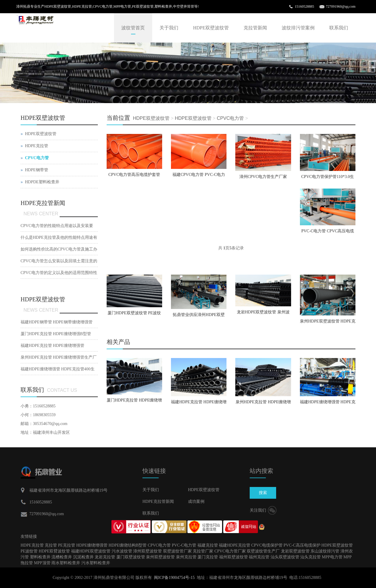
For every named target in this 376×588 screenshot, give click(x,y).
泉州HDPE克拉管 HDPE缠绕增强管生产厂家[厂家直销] (263, 404)
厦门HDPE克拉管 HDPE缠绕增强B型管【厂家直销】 (134, 402)
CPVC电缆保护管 (267, 545)
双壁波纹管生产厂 (263, 551)
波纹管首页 (133, 28)
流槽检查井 (62, 557)
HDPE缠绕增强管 (92, 545)
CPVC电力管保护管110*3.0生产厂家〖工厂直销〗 (328, 179)
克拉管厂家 (203, 551)
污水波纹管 (122, 551)
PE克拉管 (67, 545)
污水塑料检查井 (96, 563)
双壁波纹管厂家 (177, 551)
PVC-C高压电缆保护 (302, 545)
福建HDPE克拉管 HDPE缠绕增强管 (199, 404)
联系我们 (339, 28)
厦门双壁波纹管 (131, 557)
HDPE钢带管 (37, 170)
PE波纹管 (29, 551)
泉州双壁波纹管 (160, 557)
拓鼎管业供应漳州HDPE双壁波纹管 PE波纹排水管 (199, 317)
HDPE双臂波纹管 (54, 551)
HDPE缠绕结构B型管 (127, 545)
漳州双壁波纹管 (147, 551)
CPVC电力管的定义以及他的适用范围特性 (59, 273)
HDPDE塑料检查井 (42, 182)
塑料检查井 (40, 557)
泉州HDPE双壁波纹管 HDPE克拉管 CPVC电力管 (328, 323)
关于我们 (169, 28)
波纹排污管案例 (298, 28)
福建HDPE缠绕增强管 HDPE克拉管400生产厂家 (328, 404)
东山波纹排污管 (325, 551)
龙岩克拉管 (105, 557)
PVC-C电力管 (184, 545)
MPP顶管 (42, 563)
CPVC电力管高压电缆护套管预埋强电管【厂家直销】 (134, 177)
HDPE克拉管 (37, 146)
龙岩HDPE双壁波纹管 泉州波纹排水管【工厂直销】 (263, 314)
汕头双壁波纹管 (285, 557)
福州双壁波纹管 (234, 557)
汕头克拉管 (310, 557)
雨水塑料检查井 (66, 563)
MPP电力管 (332, 557)
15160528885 (304, 6)
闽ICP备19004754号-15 (174, 578)
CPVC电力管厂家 (230, 551)
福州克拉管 (259, 557)
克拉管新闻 (255, 28)
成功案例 (196, 502)
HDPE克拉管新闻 (158, 502)
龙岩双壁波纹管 (295, 551)
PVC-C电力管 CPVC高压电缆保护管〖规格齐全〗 (328, 233)
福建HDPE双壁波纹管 (91, 551)
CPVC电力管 (230, 118)
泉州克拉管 (186, 557)
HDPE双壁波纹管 (211, 28)
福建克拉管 (208, 545)
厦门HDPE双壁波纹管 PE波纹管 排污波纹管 (134, 315)
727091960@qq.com (341, 6)
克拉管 (51, 545)
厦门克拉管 (208, 557)
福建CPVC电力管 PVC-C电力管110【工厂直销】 (199, 177)
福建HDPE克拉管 (235, 545)
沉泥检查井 (83, 557)
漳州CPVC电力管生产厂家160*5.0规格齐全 (263, 179)
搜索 (263, 493)
